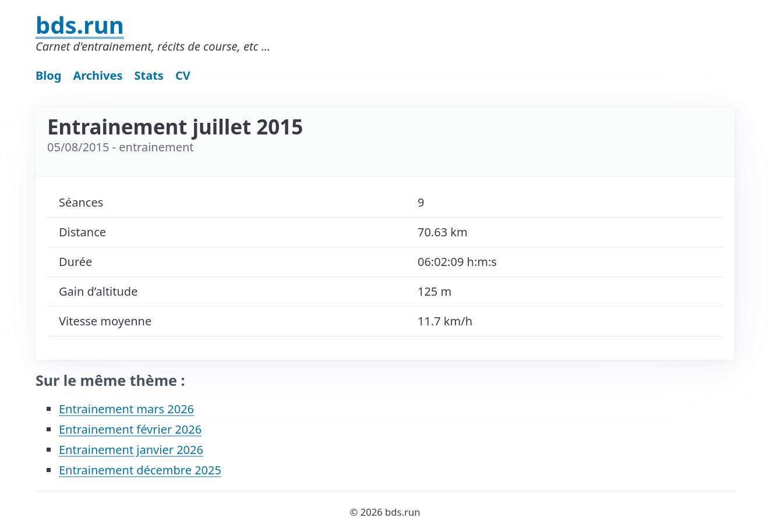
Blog (48, 75)
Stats (149, 75)
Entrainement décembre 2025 (140, 470)
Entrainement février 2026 (130, 429)
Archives (98, 75)
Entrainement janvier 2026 (131, 450)
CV (183, 75)
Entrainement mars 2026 (126, 409)
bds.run (80, 25)
